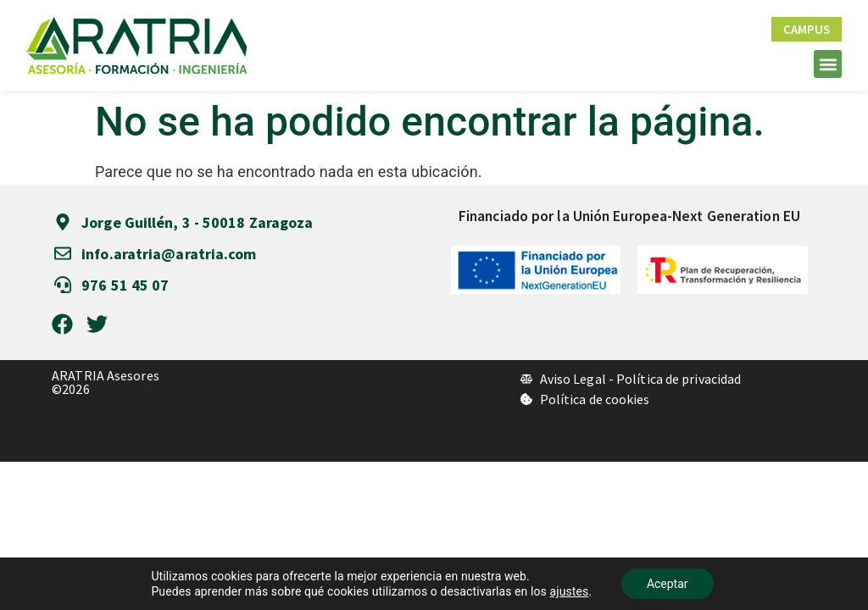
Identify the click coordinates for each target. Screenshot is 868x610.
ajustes (570, 591)
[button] (828, 64)
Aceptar (668, 584)
